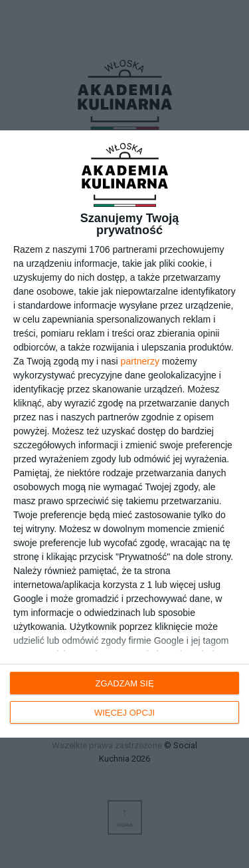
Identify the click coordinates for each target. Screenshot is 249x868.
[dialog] (124, 434)
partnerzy (140, 361)
